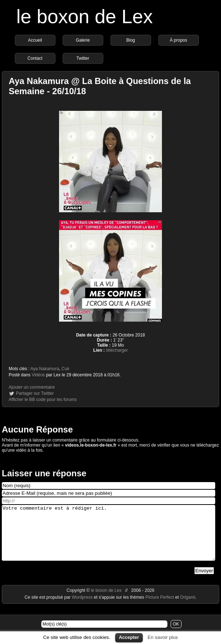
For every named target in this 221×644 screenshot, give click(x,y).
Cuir (66, 369)
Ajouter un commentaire (32, 387)
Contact (35, 58)
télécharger (117, 350)
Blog (130, 40)
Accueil (35, 40)
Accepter (129, 637)
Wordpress (83, 608)
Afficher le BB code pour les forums (43, 400)
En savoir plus (163, 637)
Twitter (83, 58)
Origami (188, 608)
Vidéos (38, 375)
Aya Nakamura (45, 369)
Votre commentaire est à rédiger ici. (109, 538)
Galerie (83, 40)
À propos (178, 40)
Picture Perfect (160, 608)
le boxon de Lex (85, 16)
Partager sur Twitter (35, 393)
